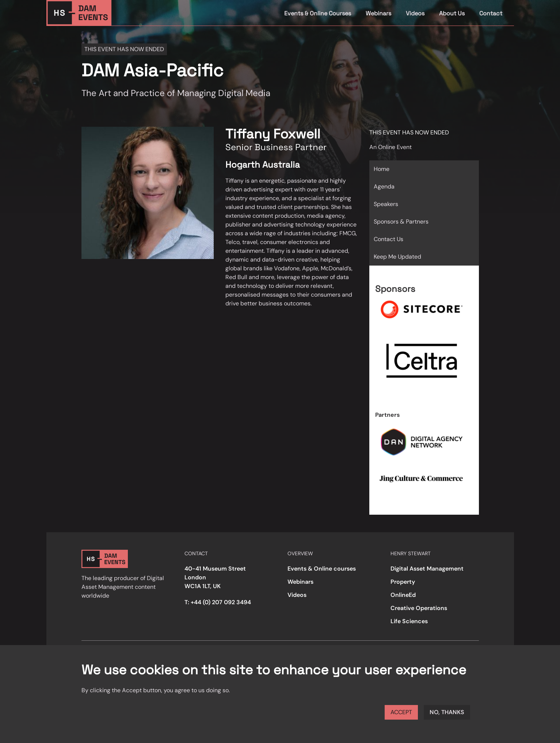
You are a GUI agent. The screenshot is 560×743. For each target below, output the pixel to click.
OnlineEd (403, 595)
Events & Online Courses (318, 13)
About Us (452, 13)
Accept (401, 712)
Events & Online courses (322, 569)
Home (382, 169)
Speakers (386, 204)
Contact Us (388, 239)
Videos (415, 13)
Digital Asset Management (427, 569)
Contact (491, 13)
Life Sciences (409, 621)
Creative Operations (419, 608)
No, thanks (447, 712)
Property (403, 582)
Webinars (378, 13)
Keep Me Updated (397, 257)
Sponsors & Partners (401, 222)
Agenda (384, 186)
